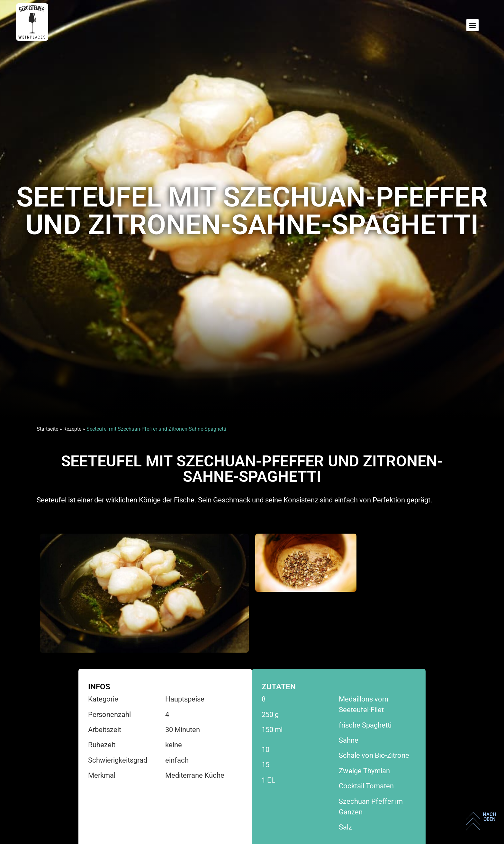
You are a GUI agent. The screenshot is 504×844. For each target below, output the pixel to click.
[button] (473, 25)
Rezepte (72, 429)
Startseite (47, 429)
